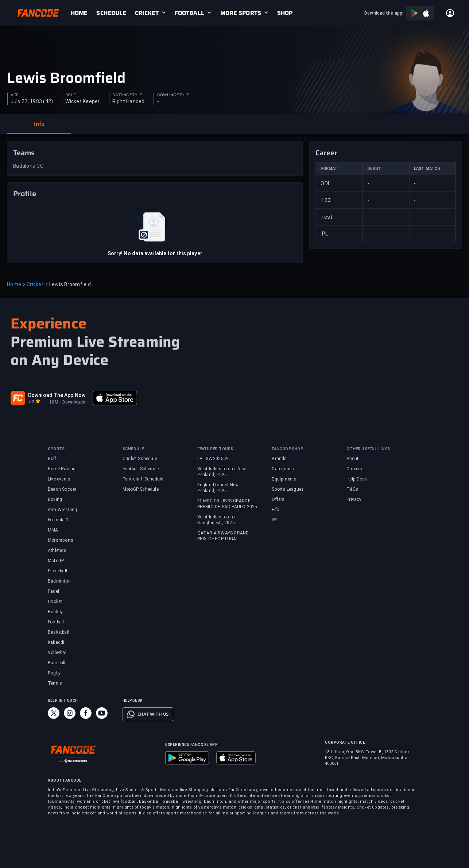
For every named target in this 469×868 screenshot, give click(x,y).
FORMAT (329, 169)
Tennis (55, 683)
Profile (25, 194)
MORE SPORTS (241, 13)
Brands (279, 459)
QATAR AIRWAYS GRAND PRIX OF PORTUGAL (223, 536)
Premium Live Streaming (95, 342)
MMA (53, 530)
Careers (354, 469)
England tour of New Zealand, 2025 (218, 488)
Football (56, 622)
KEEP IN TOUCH (63, 700)
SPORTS (56, 449)
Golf (52, 459)
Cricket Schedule (140, 459)
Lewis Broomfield (66, 78)
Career (326, 153)
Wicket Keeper (82, 101)
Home (14, 284)
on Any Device (60, 360)
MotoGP (56, 561)
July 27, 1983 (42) (32, 101)
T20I (326, 200)
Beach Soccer (62, 489)
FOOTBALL (189, 13)
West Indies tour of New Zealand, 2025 (222, 472)
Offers (278, 499)
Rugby (54, 673)
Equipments (284, 479)
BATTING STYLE (127, 95)
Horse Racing (62, 469)
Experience (49, 324)
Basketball (59, 632)
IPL (324, 234)
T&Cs (352, 489)
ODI (325, 183)
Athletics (57, 550)
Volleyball (58, 653)
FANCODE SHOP (287, 449)
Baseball (57, 663)
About (352, 459)
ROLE (70, 95)
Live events (59, 479)
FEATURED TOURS (215, 449)
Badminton (59, 581)
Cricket (35, 284)
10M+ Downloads (67, 402)
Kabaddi (56, 642)
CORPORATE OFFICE (345, 742)
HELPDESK (133, 700)
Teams (24, 153)
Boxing (55, 499)
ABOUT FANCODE (65, 780)
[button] (39, 124)
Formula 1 (58, 520)
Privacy (354, 499)
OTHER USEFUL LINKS (368, 449)
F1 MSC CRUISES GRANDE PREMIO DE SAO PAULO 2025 (227, 504)
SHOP (285, 13)
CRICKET (147, 13)
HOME (79, 13)
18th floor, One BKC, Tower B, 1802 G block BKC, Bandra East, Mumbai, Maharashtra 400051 (367, 758)
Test (326, 217)
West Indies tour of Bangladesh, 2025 (217, 520)
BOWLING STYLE (173, 95)
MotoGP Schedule (141, 489)
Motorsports (61, 540)
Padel (53, 591)
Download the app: (384, 13)
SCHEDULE (111, 13)
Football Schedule (141, 469)
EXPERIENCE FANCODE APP (191, 745)
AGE (15, 95)
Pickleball (57, 571)
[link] (84, 13)
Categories (283, 469)
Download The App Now (57, 395)
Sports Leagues (288, 489)
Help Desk (357, 479)
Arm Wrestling (63, 510)
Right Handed (129, 101)
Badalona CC (28, 166)
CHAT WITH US (153, 714)
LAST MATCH (427, 169)
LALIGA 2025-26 (214, 459)
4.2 (31, 402)
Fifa (276, 510)
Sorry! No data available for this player (155, 253)
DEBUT (374, 169)
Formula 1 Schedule (143, 479)
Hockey (55, 612)
